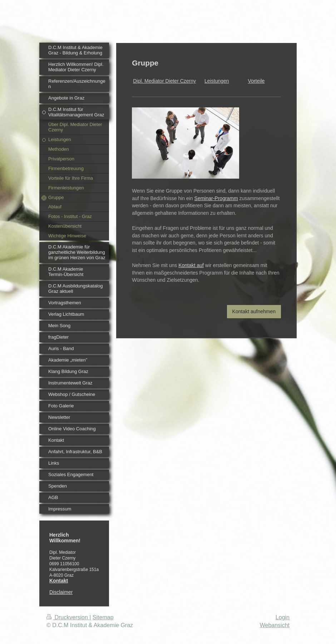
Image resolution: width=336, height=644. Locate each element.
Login (283, 617)
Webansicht (275, 625)
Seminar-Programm (216, 198)
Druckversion (68, 617)
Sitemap (103, 617)
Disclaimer (61, 592)
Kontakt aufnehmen (254, 311)
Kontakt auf (191, 265)
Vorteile (256, 81)
